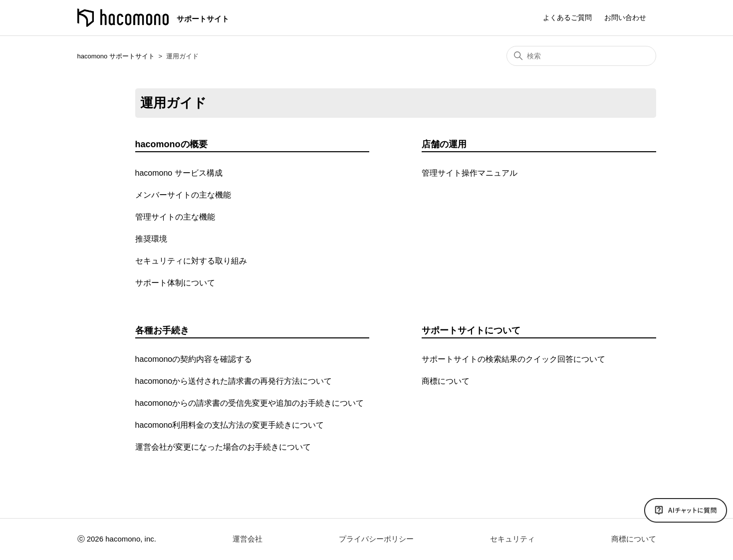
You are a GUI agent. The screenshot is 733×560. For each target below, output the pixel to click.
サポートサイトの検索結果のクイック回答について (513, 359)
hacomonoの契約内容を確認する (194, 359)
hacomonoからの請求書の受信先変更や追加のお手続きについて (250, 403)
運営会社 (247, 539)
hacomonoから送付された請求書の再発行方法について (234, 381)
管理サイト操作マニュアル (470, 173)
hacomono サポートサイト (116, 56)
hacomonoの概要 (171, 144)
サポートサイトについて (471, 330)
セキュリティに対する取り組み (191, 261)
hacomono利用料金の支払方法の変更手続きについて (230, 425)
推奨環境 (151, 239)
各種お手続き (162, 330)
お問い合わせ (625, 17)
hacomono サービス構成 (179, 173)
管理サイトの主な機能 (175, 217)
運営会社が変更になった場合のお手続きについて (223, 447)
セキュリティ (512, 539)
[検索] (581, 56)
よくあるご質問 (567, 17)
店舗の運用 (444, 144)
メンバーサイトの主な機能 (183, 195)
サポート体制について (175, 283)
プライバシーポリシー (376, 539)
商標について (446, 381)
